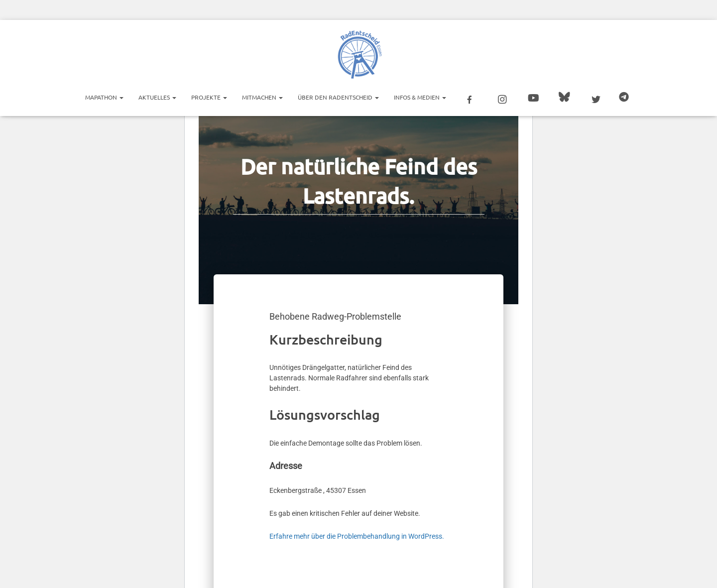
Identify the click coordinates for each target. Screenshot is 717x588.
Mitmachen (262, 97)
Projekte (209, 97)
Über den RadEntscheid (338, 97)
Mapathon (104, 97)
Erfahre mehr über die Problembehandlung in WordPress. (357, 536)
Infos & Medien (420, 97)
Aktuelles (157, 97)
